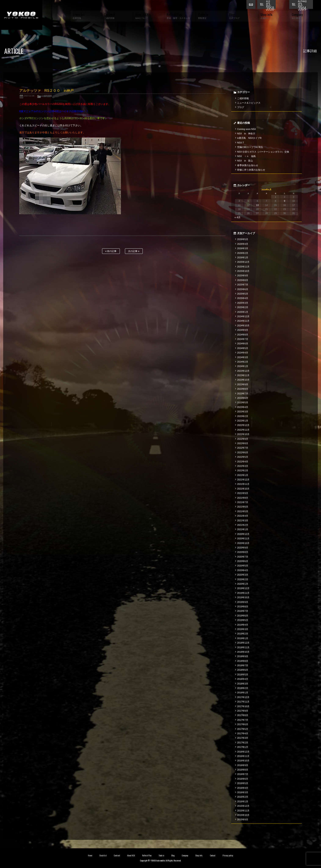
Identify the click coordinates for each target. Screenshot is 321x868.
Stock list (103, 855)
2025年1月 (243, 312)
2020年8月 (243, 552)
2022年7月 (243, 448)
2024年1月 (243, 366)
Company (185, 855)
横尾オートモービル (21, 15)
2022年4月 (243, 462)
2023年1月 (243, 421)
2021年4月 (243, 516)
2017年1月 (243, 747)
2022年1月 (243, 475)
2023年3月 (243, 412)
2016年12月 (243, 752)
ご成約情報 (47, 96)
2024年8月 (243, 335)
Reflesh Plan (147, 855)
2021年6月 (243, 507)
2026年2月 (243, 253)
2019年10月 (243, 597)
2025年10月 (243, 271)
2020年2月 (243, 579)
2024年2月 (243, 362)
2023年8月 (243, 389)
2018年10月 (243, 652)
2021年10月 (243, 489)
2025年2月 (243, 307)
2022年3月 (243, 466)
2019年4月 (243, 625)
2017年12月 (243, 697)
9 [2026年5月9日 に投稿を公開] (285, 201)
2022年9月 (243, 439)
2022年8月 (243, 443)
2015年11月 (243, 811)
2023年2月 (243, 416)
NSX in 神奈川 (246, 134)
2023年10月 (243, 380)
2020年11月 (243, 538)
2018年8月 (243, 661)
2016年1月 (243, 801)
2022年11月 (243, 430)
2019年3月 (243, 629)
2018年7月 (243, 665)
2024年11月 (243, 321)
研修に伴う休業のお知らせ (251, 170)
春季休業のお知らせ (248, 165)
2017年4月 (243, 733)
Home (90, 855)
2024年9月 (243, 330)
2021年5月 (243, 511)
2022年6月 (243, 452)
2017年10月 (243, 706)
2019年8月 (243, 606)
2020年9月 (243, 548)
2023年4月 (243, 407)
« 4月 (238, 217)
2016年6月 (243, 779)
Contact (213, 855)
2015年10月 (243, 815)
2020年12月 (243, 534)
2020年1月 (243, 584)
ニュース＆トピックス (249, 103)
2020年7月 (243, 557)
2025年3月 (243, 303)
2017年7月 (243, 720)
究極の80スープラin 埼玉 (250, 147)
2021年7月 (243, 502)
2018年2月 (243, 688)
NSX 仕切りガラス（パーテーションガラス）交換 (263, 152)
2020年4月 (243, 570)
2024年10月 (243, 325)
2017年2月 (243, 743)
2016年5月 (243, 783)
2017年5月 (243, 729)
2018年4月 (243, 679)
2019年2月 (243, 634)
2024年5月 (243, 348)
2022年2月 (243, 470)
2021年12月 (243, 480)
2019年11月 (243, 593)
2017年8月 (243, 715)
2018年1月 (243, 693)
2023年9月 (243, 384)
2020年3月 (243, 575)
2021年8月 (243, 498)
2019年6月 (243, 616)
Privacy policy (228, 855)
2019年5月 (243, 620)
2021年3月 (243, 520)
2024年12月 (243, 316)
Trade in (161, 855)
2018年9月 (243, 656)
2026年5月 (243, 239)
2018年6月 (243, 670)
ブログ (241, 107)
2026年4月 (243, 244)
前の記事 (111, 251)
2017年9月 (243, 711)
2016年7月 (243, 774)
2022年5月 (243, 457)
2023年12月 (243, 371)
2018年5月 (243, 675)
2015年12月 (243, 806)
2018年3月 (243, 684)
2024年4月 (243, 353)
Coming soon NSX (247, 129)
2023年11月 (243, 375)
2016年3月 (243, 792)
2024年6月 (243, 344)
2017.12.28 (29, 96)
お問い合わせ (252, 5)
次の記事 (134, 251)
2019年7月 (243, 611)
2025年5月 (243, 294)
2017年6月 (243, 724)
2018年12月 (243, 643)
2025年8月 (243, 280)
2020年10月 (243, 543)
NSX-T (241, 143)
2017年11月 (243, 702)
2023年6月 (243, 398)
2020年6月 (243, 561)
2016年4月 (243, 788)
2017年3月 (243, 738)
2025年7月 (243, 285)
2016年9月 (243, 765)
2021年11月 (243, 484)
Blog (173, 855)
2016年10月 (243, 761)
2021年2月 (243, 525)
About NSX (131, 855)
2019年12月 (243, 588)
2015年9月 (243, 819)
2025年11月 (243, 267)
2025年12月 (243, 262)
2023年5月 (243, 402)
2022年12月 (243, 425)
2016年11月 (243, 756)
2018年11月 (243, 647)
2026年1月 (243, 257)
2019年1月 (243, 638)
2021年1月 (243, 529)
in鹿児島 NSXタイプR (249, 138)
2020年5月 (243, 566)
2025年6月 (243, 289)
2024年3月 (243, 357)
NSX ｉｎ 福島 (246, 156)
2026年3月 (243, 248)
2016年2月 (243, 797)
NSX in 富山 (245, 161)
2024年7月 (243, 339)
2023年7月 (243, 394)
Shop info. (199, 855)
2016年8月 (243, 770)
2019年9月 (243, 602)
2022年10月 (243, 434)
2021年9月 (243, 493)
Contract (117, 855)
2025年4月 (243, 298)
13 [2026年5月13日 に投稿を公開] (257, 205)
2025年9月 (243, 275)
